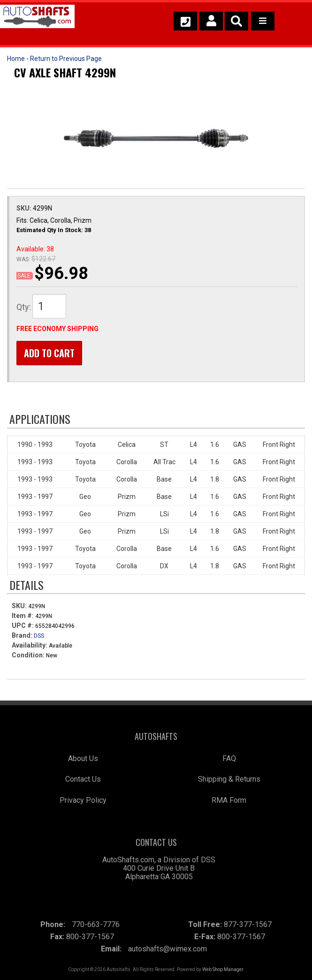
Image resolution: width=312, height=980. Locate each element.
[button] (236, 21)
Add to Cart (49, 353)
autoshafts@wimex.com (167, 949)
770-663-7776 (96, 924)
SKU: (25, 208)
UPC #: (23, 626)
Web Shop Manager (223, 969)
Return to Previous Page (66, 59)
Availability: (30, 645)
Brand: (22, 635)
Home (16, 59)
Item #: (23, 616)
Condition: (28, 655)
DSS (39, 636)
